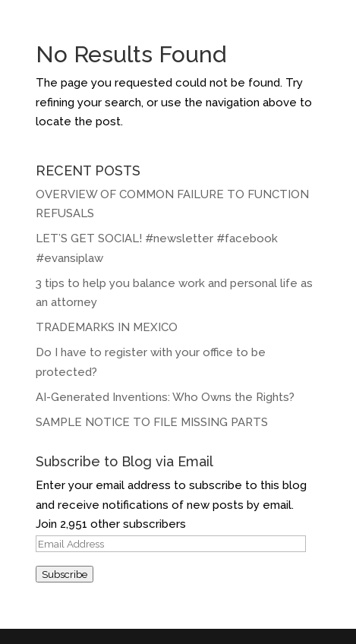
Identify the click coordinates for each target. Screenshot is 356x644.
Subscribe (65, 574)
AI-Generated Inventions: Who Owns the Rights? (165, 397)
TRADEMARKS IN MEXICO (107, 327)
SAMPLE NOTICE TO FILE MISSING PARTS (152, 422)
